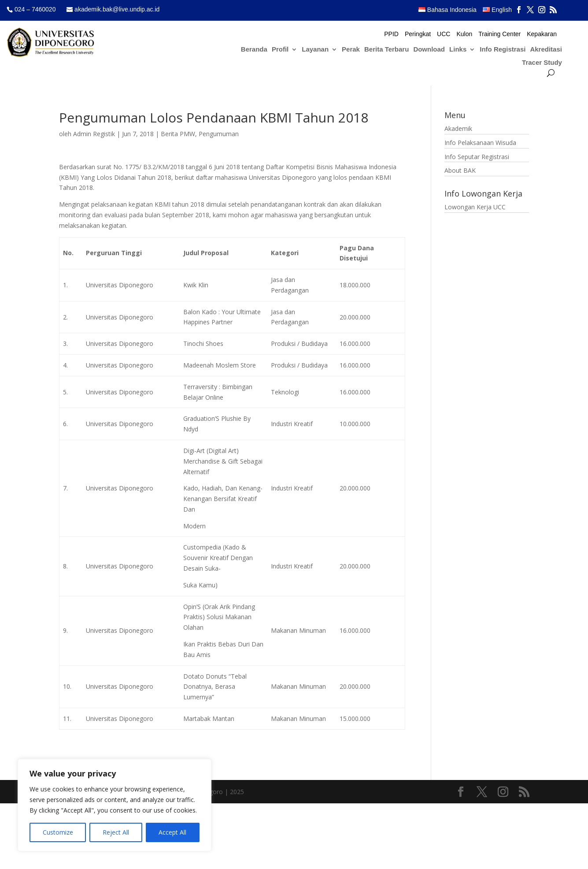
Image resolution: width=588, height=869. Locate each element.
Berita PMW (178, 134)
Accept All (172, 832)
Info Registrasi (503, 50)
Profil (280, 50)
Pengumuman (219, 134)
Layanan (315, 50)
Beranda (254, 50)
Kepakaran (542, 34)
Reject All (116, 832)
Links (458, 50)
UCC (444, 34)
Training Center (499, 34)
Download (429, 50)
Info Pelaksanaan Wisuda (480, 143)
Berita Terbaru (386, 50)
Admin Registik (94, 134)
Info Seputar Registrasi (477, 157)
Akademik (458, 128)
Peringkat (418, 34)
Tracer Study (542, 63)
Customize (58, 832)
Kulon (464, 34)
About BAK (460, 170)
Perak (351, 50)
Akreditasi (546, 50)
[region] (115, 805)
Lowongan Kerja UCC (475, 207)
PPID (391, 34)
